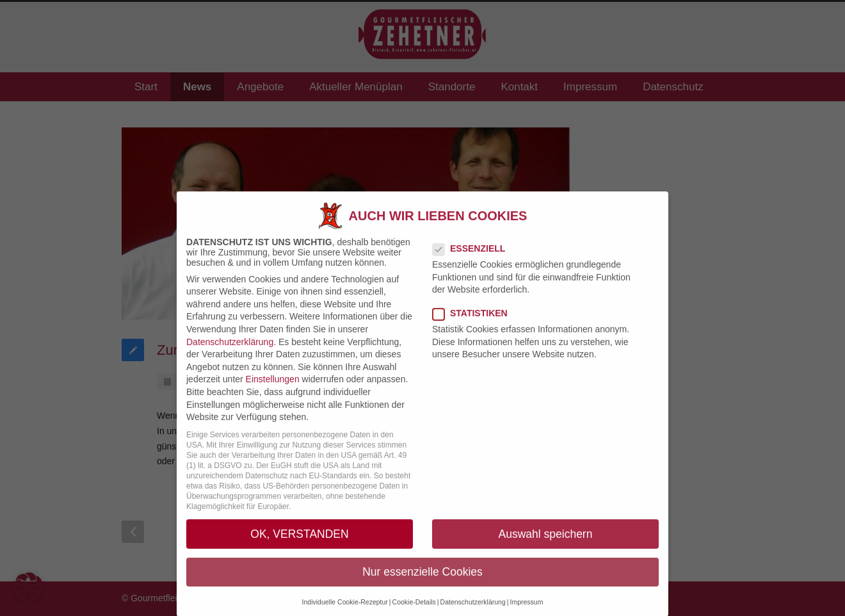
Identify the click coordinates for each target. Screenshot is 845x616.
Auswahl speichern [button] (546, 546)
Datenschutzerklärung (230, 353)
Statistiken (475, 325)
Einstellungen (273, 391)
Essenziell (474, 260)
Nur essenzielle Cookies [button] (422, 583)
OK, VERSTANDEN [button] (299, 546)
